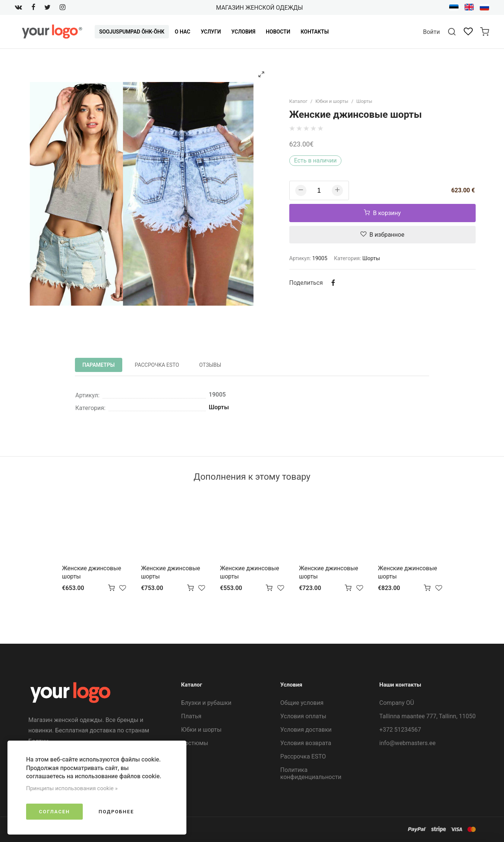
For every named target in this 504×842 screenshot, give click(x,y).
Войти (431, 32)
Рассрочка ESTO (157, 365)
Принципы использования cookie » (72, 788)
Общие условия (302, 703)
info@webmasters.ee (408, 743)
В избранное (382, 235)
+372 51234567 (400, 730)
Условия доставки (306, 730)
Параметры (99, 365)
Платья (191, 716)
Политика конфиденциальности (311, 773)
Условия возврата (306, 743)
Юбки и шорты (332, 101)
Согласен (55, 812)
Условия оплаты (303, 716)
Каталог (298, 101)
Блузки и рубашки (206, 703)
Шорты (364, 101)
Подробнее (116, 812)
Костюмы (195, 743)
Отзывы (210, 365)
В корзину (382, 213)
